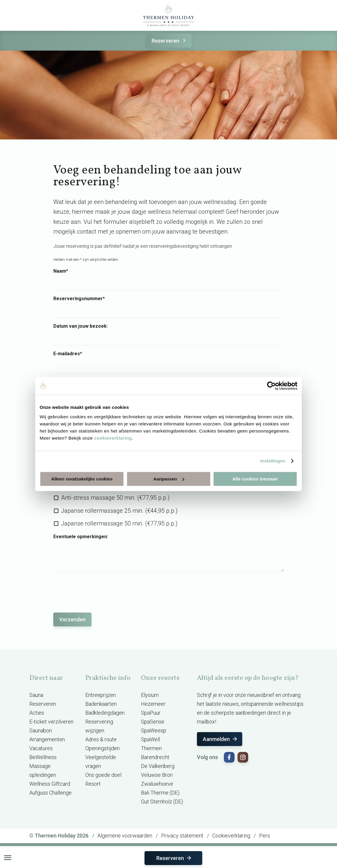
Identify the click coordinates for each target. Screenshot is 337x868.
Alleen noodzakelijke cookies (82, 479)
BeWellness (43, 757)
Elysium (150, 695)
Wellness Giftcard (50, 784)
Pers (265, 836)
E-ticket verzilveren (51, 722)
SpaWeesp (154, 730)
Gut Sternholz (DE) (162, 802)
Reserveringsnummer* (79, 299)
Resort (93, 784)
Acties (37, 713)
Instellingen (273, 461)
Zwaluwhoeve (157, 784)
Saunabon (41, 730)
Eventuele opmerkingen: (81, 537)
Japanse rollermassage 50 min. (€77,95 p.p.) (119, 523)
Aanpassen (169, 479)
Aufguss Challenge (50, 793)
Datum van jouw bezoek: (81, 326)
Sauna (36, 695)
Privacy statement (182, 836)
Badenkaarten (101, 704)
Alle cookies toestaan (255, 479)
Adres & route (101, 739)
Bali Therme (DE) (160, 793)
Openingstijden (102, 748)
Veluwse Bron (157, 775)
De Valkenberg (158, 766)
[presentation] (98, 589)
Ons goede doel (103, 775)
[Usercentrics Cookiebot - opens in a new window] (271, 386)
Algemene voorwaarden (125, 836)
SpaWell (150, 739)
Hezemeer (153, 704)
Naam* (61, 271)
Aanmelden (220, 739)
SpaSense (153, 722)
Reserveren (170, 41)
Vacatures (41, 748)
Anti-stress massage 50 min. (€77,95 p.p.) (115, 498)
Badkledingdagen (105, 713)
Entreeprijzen (101, 695)
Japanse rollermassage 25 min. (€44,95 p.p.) (119, 511)
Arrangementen (47, 739)
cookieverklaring (113, 438)
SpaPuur (151, 713)
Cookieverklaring (231, 836)
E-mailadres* (68, 354)
